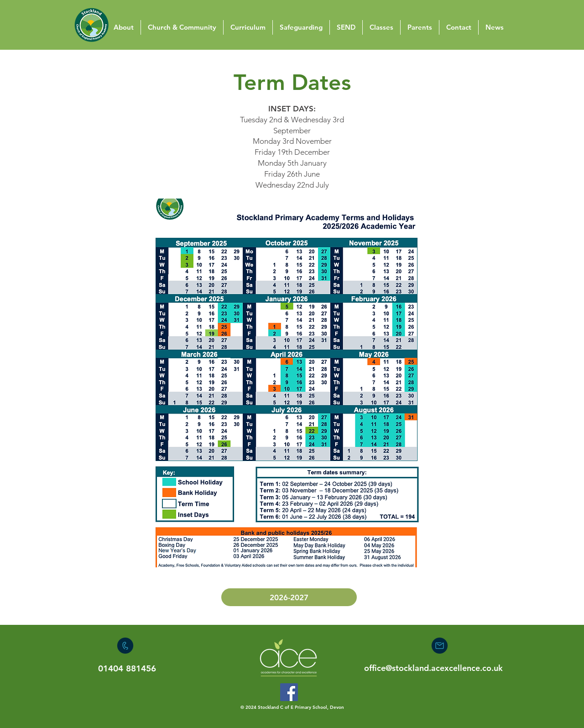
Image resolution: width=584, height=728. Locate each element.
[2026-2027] (289, 597)
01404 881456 (127, 668)
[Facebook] (289, 692)
